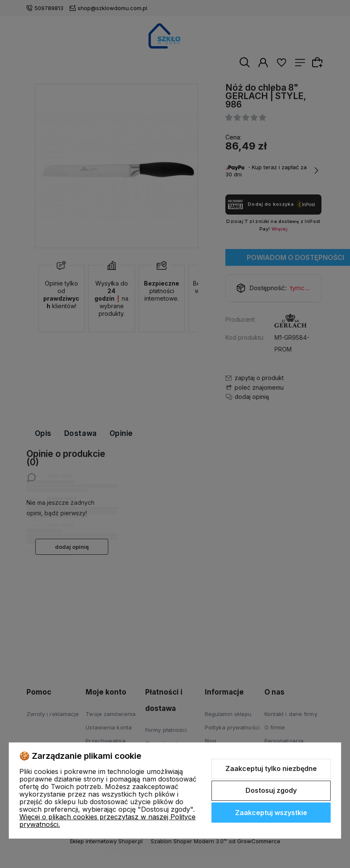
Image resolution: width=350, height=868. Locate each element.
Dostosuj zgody (271, 790)
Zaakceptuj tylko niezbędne (271, 768)
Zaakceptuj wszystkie (271, 813)
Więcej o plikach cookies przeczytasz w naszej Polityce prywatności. (107, 821)
